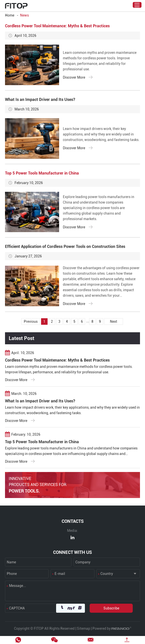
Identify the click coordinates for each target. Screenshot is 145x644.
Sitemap (84, 628)
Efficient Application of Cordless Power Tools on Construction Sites (65, 247)
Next (114, 321)
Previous (31, 321)
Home (10, 15)
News (24, 15)
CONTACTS (73, 521)
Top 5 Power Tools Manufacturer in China (42, 173)
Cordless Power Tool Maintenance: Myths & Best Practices (57, 26)
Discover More (78, 77)
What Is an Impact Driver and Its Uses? (40, 100)
